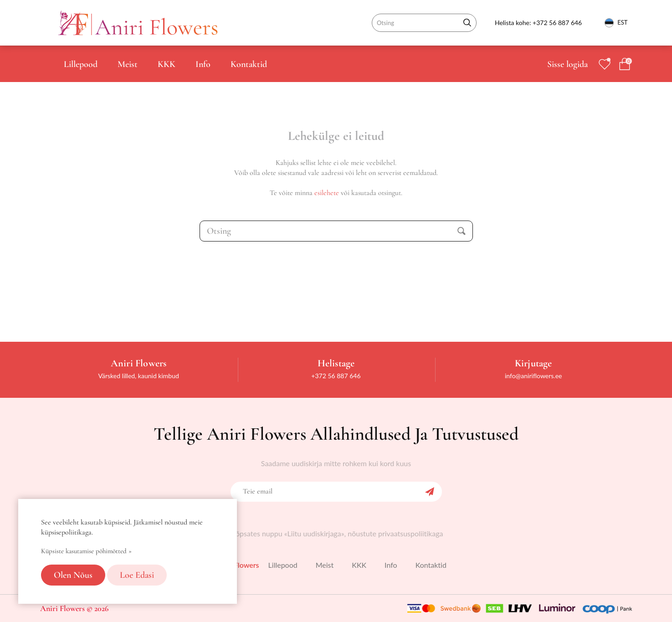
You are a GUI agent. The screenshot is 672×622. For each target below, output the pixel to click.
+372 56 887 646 (557, 23)
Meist (128, 64)
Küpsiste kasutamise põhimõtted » (86, 551)
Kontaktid (249, 64)
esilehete (327, 193)
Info (203, 64)
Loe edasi (137, 575)
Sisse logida (567, 64)
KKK (167, 64)
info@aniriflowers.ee (533, 376)
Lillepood (81, 64)
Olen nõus (73, 575)
